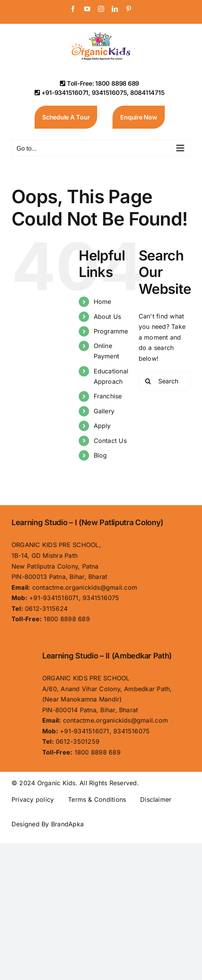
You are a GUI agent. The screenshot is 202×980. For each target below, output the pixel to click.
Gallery (104, 411)
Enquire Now (138, 117)
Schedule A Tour (66, 117)
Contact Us (110, 441)
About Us (108, 317)
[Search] (148, 381)
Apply (102, 426)
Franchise (108, 396)
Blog (100, 455)
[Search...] (165, 381)
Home (103, 302)
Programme (111, 331)
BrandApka (67, 824)
